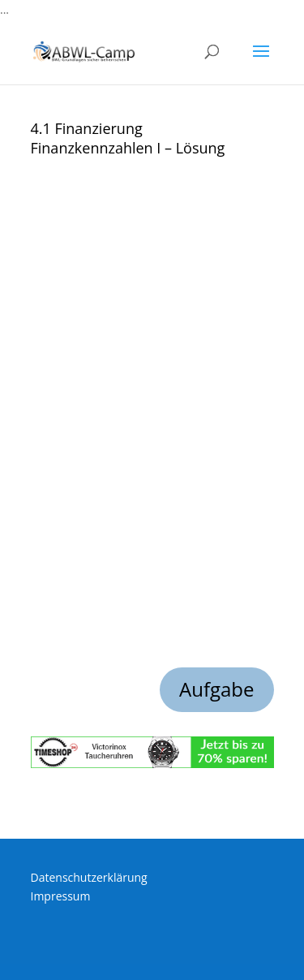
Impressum (61, 896)
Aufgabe (217, 689)
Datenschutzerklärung (89, 877)
